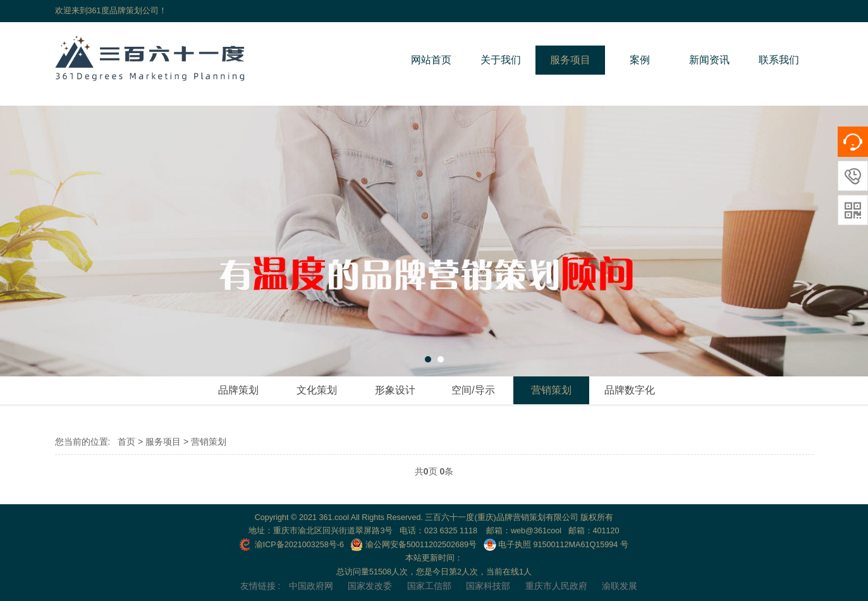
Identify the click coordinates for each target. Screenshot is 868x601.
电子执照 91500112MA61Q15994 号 (556, 545)
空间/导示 (473, 390)
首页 (126, 442)
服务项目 (570, 60)
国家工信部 (429, 586)
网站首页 (431, 60)
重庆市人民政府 (556, 586)
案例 (640, 60)
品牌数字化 (630, 390)
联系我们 (779, 60)
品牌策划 (238, 390)
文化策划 (317, 390)
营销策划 (551, 390)
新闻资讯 (709, 60)
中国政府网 (311, 586)
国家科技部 (488, 586)
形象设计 (395, 390)
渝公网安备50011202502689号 (413, 545)
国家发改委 (370, 586)
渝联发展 (620, 586)
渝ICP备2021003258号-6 (292, 545)
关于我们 (501, 60)
